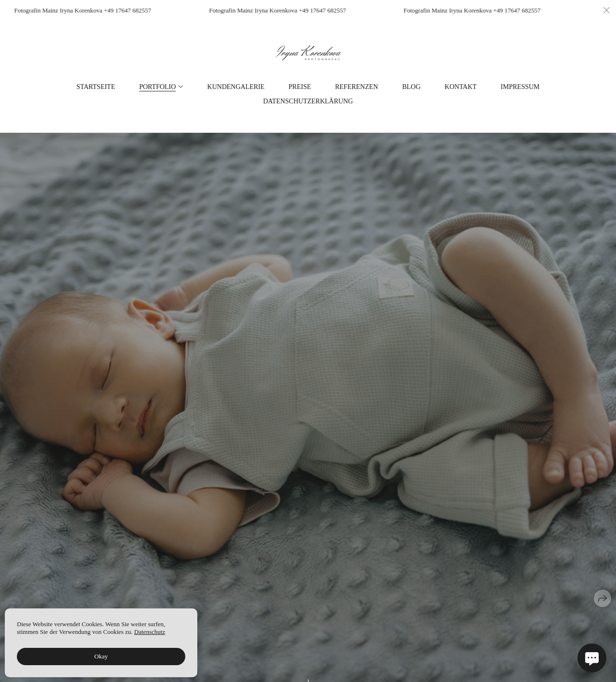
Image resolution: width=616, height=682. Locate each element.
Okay (101, 656)
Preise (300, 87)
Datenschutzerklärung (308, 101)
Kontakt (461, 87)
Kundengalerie (236, 87)
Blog (411, 87)
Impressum (520, 87)
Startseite (96, 87)
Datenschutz (150, 632)
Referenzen (356, 87)
